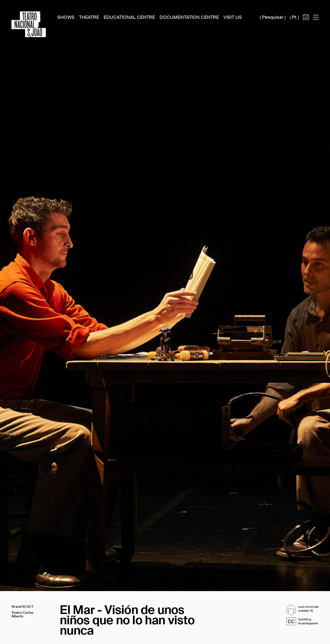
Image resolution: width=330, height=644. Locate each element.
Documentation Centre (189, 17)
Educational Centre (129, 17)
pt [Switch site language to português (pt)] (294, 17)
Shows (66, 17)
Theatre (89, 17)
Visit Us (233, 17)
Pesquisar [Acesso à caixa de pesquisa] (273, 17)
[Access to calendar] (306, 25)
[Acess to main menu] (316, 17)
